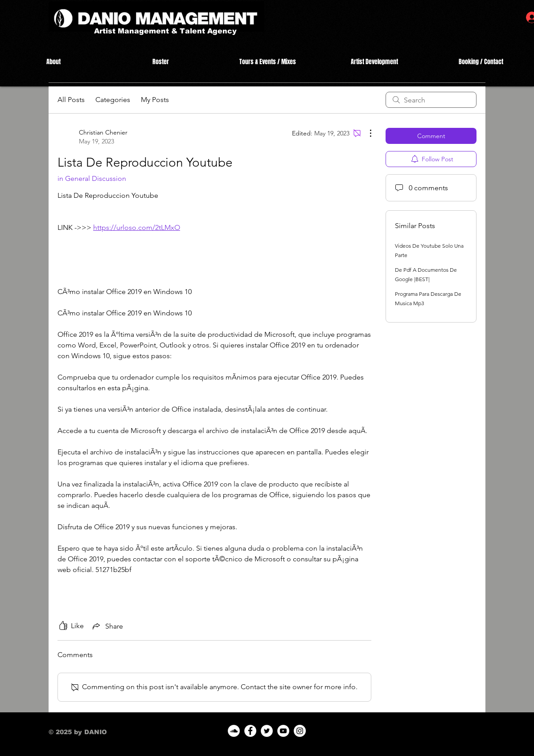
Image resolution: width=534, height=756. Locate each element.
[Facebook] (250, 731)
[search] (431, 100)
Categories (113, 100)
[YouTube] (283, 731)
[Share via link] (107, 626)
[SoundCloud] (234, 731)
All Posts (71, 100)
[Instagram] (300, 731)
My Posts (155, 100)
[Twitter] (267, 731)
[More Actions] (366, 133)
